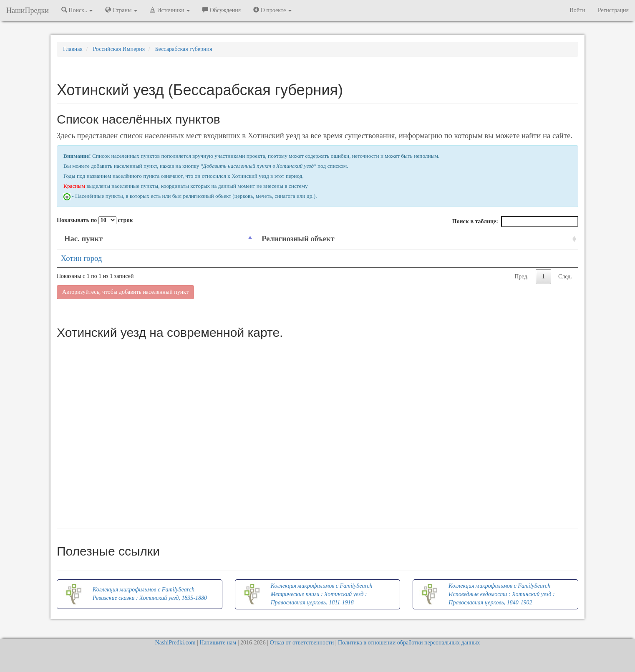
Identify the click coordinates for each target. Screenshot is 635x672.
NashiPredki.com (175, 643)
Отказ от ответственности (302, 643)
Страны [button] (121, 10)
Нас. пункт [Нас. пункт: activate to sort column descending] (83, 239)
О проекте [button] (272, 10)
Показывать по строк (95, 220)
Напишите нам (218, 643)
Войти (577, 10)
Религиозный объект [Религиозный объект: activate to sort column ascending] (298, 239)
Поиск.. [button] (77, 10)
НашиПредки (28, 10)
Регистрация (613, 10)
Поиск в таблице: (515, 222)
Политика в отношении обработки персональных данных (409, 643)
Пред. (522, 277)
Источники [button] (170, 10)
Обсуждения (222, 10)
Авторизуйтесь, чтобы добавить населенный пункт (125, 292)
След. (565, 277)
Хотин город (81, 258)
